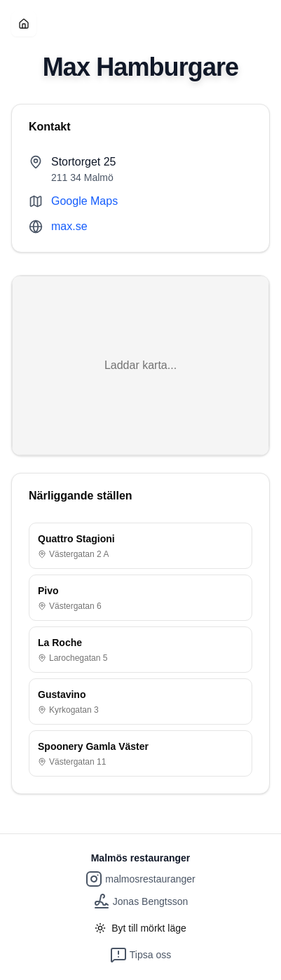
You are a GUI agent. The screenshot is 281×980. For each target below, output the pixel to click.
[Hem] (24, 24)
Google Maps (84, 201)
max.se (69, 226)
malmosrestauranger (140, 879)
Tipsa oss (140, 955)
